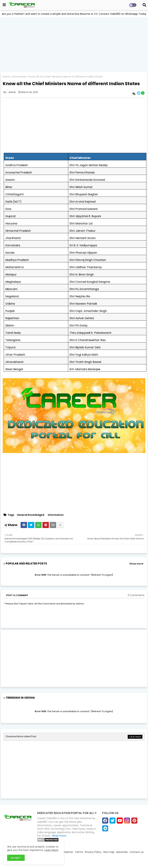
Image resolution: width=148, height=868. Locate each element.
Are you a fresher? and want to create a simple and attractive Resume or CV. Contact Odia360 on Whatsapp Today (74, 14)
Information (19, 77)
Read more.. (60, 836)
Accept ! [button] (16, 858)
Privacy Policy (93, 852)
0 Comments (136, 595)
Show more (136, 564)
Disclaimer (67, 852)
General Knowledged (31, 515)
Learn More (51, 850)
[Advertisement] (74, 45)
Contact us (137, 852)
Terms (79, 852)
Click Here (135, 737)
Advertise (122, 852)
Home (6, 77)
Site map (109, 852)
